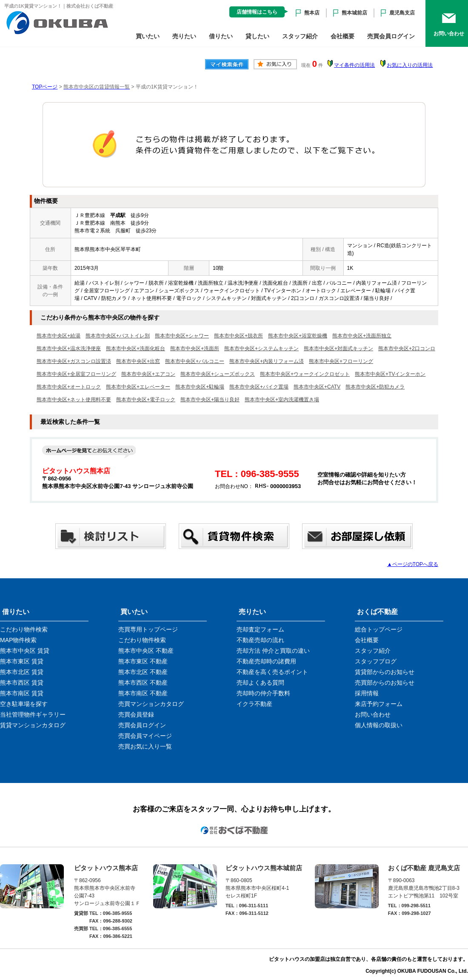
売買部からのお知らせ (385, 683)
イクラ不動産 (254, 704)
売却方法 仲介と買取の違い (273, 651)
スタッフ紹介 (300, 36)
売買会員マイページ (145, 736)
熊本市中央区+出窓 (138, 361)
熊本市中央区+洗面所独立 (362, 336)
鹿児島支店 (402, 13)
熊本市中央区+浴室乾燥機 (298, 336)
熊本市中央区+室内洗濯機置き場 (282, 400)
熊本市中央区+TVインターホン (390, 374)
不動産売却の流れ (260, 640)
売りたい (184, 36)
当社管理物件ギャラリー (33, 714)
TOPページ (45, 87)
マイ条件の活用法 (354, 65)
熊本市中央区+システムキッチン (261, 349)
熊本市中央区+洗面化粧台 (136, 349)
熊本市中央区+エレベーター (138, 387)
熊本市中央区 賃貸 (25, 651)
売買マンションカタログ (151, 704)
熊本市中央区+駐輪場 (200, 387)
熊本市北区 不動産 (143, 672)
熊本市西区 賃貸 (22, 683)
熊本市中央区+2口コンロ (407, 349)
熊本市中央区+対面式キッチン (338, 349)
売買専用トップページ (148, 629)
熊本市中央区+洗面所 (195, 349)
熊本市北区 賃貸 (22, 672)
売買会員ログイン (391, 36)
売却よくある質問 (260, 683)
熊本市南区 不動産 (143, 693)
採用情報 (367, 693)
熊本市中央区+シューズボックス (218, 374)
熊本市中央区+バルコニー (195, 361)
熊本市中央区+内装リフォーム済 (267, 361)
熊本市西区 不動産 (143, 683)
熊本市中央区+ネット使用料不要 (74, 400)
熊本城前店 (354, 13)
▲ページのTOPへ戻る (413, 564)
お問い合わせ (373, 714)
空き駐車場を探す (24, 704)
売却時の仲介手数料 (263, 693)
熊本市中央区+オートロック (69, 387)
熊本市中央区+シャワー (182, 336)
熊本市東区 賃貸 (22, 661)
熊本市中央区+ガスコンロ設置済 (74, 361)
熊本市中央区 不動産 (146, 651)
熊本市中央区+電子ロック (146, 400)
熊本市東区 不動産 (143, 661)
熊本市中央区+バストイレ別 (118, 336)
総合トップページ (379, 629)
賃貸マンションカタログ (33, 725)
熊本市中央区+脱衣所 (238, 336)
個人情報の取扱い (379, 725)
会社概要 (342, 36)
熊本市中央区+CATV (317, 387)
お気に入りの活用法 (410, 65)
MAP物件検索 (18, 640)
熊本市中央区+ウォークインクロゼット (305, 374)
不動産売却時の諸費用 (266, 661)
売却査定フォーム (260, 629)
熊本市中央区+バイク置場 (259, 387)
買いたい (148, 36)
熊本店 (312, 13)
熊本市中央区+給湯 (58, 336)
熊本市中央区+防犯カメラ (375, 387)
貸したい (257, 36)
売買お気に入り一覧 (145, 746)
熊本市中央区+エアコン (148, 374)
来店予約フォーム (379, 704)
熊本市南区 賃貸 (22, 693)
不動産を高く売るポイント (272, 672)
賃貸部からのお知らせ (385, 672)
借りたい (221, 36)
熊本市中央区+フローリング (341, 361)
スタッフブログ (376, 661)
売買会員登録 (136, 714)
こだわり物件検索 (24, 629)
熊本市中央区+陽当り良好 (210, 400)
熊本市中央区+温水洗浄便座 (69, 349)
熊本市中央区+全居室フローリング (76, 374)
